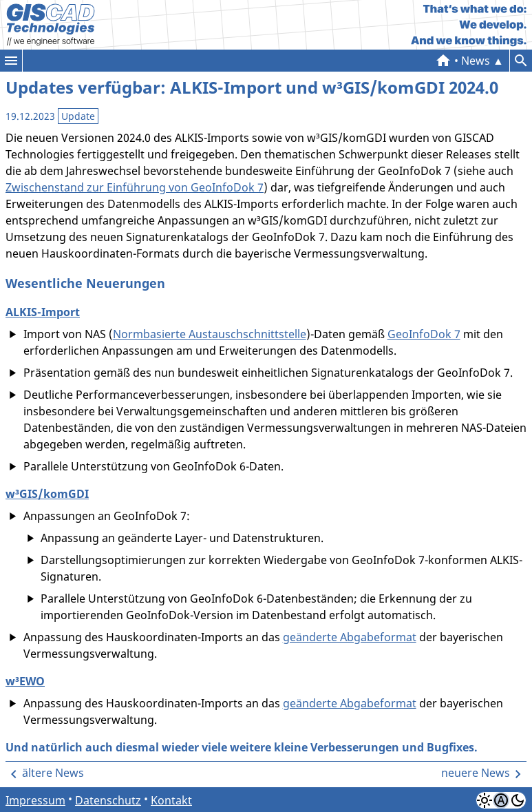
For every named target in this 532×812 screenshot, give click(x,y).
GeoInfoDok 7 (424, 334)
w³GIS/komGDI (47, 494)
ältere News (53, 773)
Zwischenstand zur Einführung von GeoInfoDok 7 (135, 187)
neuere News (476, 773)
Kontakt (171, 800)
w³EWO (25, 681)
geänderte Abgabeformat (350, 637)
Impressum (35, 800)
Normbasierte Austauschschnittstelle (210, 334)
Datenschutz (108, 800)
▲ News (482, 61)
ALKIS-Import (43, 312)
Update (78, 116)
